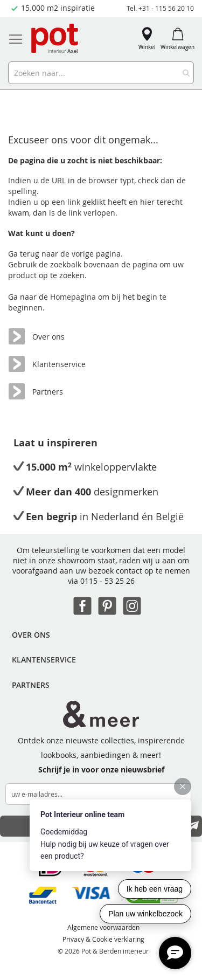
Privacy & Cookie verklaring (103, 939)
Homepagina (74, 297)
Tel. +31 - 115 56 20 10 (160, 8)
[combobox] (101, 73)
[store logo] (55, 39)
